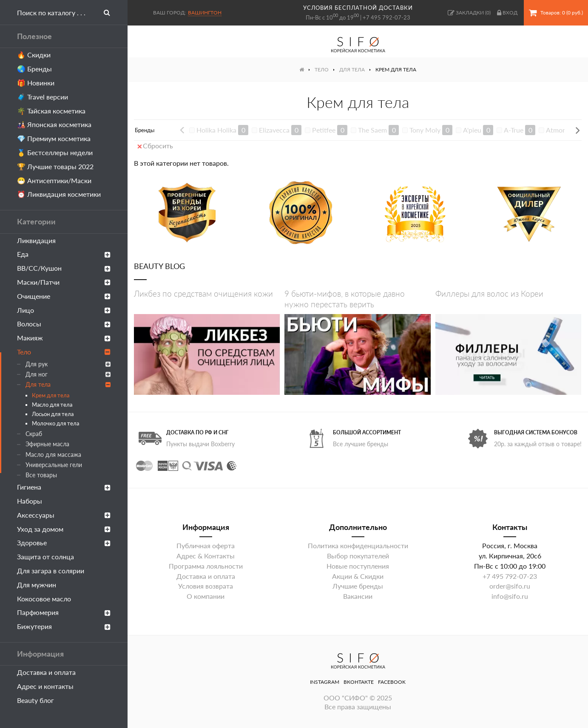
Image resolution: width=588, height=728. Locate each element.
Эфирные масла (47, 444)
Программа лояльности (206, 566)
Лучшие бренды (358, 586)
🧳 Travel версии (43, 97)
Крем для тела (51, 395)
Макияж (64, 338)
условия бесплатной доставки (358, 8)
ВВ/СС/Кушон (64, 268)
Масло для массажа (53, 455)
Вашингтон (205, 13)
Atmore (557, 130)
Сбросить (155, 146)
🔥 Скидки (34, 55)
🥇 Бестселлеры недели (55, 152)
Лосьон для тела (53, 414)
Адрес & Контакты (206, 556)
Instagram (325, 682)
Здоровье (64, 542)
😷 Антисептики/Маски (54, 180)
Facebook (392, 682)
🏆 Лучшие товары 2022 (55, 166)
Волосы (64, 324)
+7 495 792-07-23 (386, 17)
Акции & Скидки (358, 576)
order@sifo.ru (510, 586)
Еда (64, 254)
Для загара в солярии (51, 571)
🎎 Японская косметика (54, 124)
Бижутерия (64, 626)
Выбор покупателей (358, 556)
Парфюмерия (64, 612)
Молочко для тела (55, 423)
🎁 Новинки (36, 83)
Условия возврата (206, 586)
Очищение (64, 296)
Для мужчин (37, 585)
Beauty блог (36, 700)
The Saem (372, 130)
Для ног (68, 374)
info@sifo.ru (510, 596)
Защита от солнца (45, 557)
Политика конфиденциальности (358, 545)
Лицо (64, 310)
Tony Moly (425, 130)
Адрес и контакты (45, 686)
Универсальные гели (54, 465)
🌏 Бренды (34, 69)
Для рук (68, 364)
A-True (514, 130)
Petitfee (324, 130)
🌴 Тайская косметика (51, 111)
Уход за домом (64, 529)
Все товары (41, 475)
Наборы (30, 501)
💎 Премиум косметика (54, 138)
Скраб (34, 434)
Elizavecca (274, 130)
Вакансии (358, 596)
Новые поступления (358, 566)
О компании (206, 596)
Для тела (68, 384)
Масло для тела (52, 405)
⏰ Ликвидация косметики (59, 194)
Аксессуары (64, 515)
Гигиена (64, 487)
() (469, 13)
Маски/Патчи (64, 282)
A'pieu (472, 130)
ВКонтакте (359, 682)
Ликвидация (36, 240)
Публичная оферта (206, 545)
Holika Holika (216, 130)
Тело (64, 352)
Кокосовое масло (44, 599)
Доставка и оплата (46, 672)
